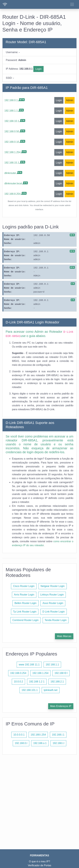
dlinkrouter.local (13, 183)
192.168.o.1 (40, 743)
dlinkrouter (10, 173)
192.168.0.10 (12, 142)
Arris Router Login (24, 595)
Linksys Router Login (52, 595)
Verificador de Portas (40, 865)
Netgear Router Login (53, 586)
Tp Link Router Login (25, 612)
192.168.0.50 (12, 131)
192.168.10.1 (12, 121)
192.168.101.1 (30, 690)
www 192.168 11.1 (29, 665)
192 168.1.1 (52, 665)
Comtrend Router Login (25, 620)
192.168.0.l (21, 743)
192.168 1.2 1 (37, 682)
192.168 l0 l (61, 673)
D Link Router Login (54, 612)
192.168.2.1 (57, 682)
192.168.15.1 (12, 163)
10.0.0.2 (18, 682)
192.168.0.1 (11, 100)
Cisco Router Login (24, 586)
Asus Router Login (53, 603)
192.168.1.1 (11, 111)
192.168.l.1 (58, 735)
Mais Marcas (64, 636)
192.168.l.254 (38, 735)
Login (38, 69)
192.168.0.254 (18, 673)
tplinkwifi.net (51, 690)
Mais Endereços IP (61, 706)
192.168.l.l (58, 743)
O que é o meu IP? (39, 861)
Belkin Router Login (25, 603)
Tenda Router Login (56, 620)
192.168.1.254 (12, 152)
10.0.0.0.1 (19, 735)
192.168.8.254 (12, 194)
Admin (70, 100)
